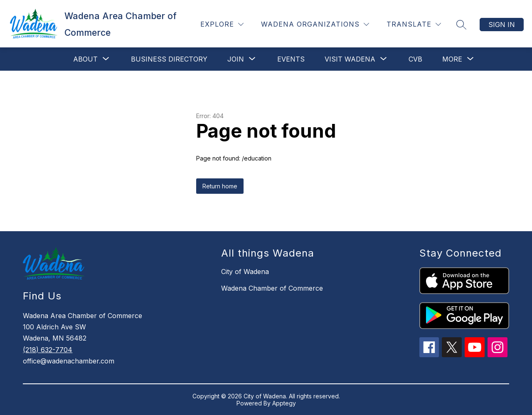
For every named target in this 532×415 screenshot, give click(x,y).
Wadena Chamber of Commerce (272, 288)
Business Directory (169, 59)
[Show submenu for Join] (236, 59)
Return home (220, 186)
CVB (415, 59)
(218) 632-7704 (48, 350)
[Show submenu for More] (452, 59)
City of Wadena (245, 272)
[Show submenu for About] (85, 59)
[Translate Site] (414, 24)
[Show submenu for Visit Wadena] (350, 59)
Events (291, 59)
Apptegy (284, 403)
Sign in (502, 25)
